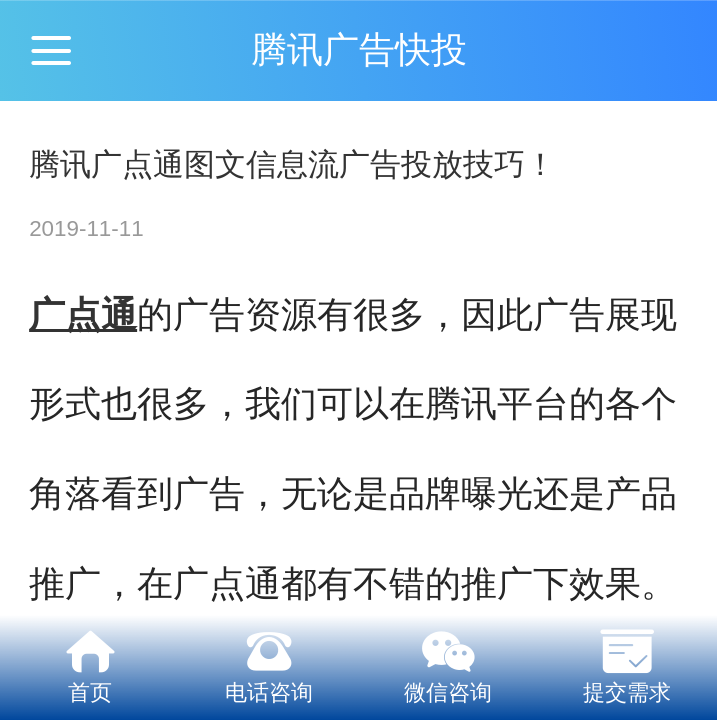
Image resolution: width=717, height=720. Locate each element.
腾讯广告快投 (359, 50)
